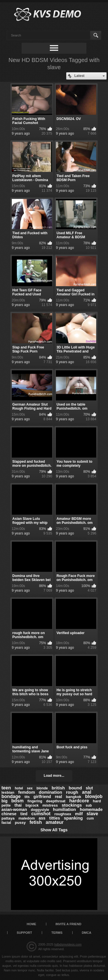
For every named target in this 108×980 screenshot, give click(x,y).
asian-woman (14, 809)
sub (89, 805)
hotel (19, 788)
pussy (20, 823)
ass (42, 818)
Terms (57, 933)
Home (32, 924)
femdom (26, 792)
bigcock (32, 805)
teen (6, 788)
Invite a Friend (69, 924)
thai (18, 805)
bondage (11, 796)
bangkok (74, 797)
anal (87, 792)
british (58, 788)
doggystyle (40, 810)
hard (97, 801)
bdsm (17, 801)
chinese (9, 814)
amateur (55, 822)
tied (24, 814)
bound (75, 788)
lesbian (8, 792)
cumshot (41, 814)
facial (6, 823)
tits (27, 797)
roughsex (63, 814)
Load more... (54, 776)
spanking (73, 818)
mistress (50, 805)
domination (51, 792)
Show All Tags (54, 830)
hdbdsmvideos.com (68, 944)
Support (24, 933)
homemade (91, 809)
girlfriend (42, 797)
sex (30, 788)
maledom (27, 818)
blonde (42, 788)
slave (92, 814)
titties (55, 818)
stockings (72, 805)
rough (72, 792)
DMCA (87, 933)
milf (79, 814)
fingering (35, 801)
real (58, 797)
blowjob (94, 796)
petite (6, 805)
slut (89, 788)
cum (90, 818)
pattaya (8, 818)
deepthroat (56, 801)
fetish (36, 822)
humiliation (65, 809)
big (4, 801)
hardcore (79, 801)
